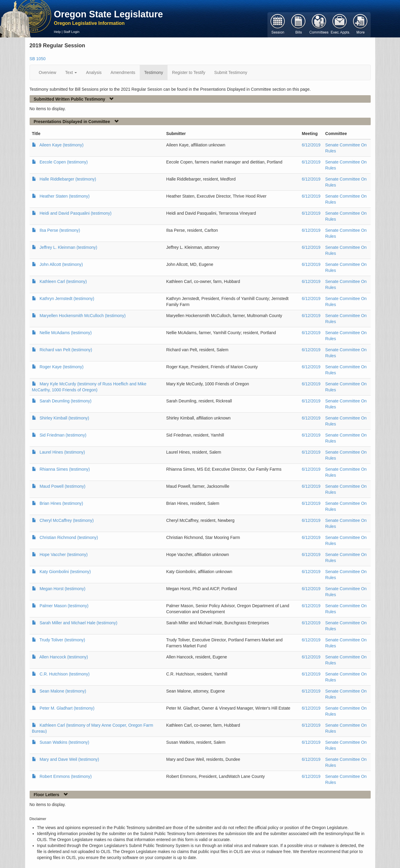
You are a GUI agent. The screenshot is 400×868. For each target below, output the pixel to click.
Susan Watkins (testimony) (64, 742)
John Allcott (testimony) (61, 264)
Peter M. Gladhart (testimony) (67, 708)
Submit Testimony (231, 72)
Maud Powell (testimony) (62, 486)
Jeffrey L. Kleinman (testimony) (68, 247)
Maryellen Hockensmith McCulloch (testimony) (83, 316)
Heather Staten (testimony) (64, 196)
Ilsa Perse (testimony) (60, 230)
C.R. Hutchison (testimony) (64, 674)
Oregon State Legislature (108, 14)
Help (57, 32)
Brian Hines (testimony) (61, 503)
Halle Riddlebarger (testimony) (68, 179)
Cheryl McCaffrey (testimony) (67, 520)
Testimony (154, 72)
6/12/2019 (311, 145)
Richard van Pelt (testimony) (66, 350)
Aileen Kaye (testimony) (61, 145)
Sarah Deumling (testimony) (66, 401)
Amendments (123, 72)
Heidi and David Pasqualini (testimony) (75, 213)
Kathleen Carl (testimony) (63, 281)
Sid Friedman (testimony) (63, 435)
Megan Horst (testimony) (62, 589)
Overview (48, 72)
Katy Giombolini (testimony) (65, 572)
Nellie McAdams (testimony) (66, 333)
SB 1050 (38, 59)
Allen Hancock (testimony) (64, 657)
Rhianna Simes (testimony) (65, 469)
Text (71, 72)
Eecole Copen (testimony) (64, 162)
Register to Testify (189, 72)
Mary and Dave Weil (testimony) (69, 759)
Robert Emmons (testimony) (66, 776)
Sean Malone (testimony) (63, 691)
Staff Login (71, 32)
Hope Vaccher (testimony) (64, 555)
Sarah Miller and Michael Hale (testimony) (78, 623)
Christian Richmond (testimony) (69, 537)
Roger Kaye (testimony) (61, 367)
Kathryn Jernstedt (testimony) (67, 299)
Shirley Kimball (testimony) (64, 418)
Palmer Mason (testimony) (64, 606)
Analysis (94, 72)
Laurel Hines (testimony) (62, 452)
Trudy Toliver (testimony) (62, 640)
